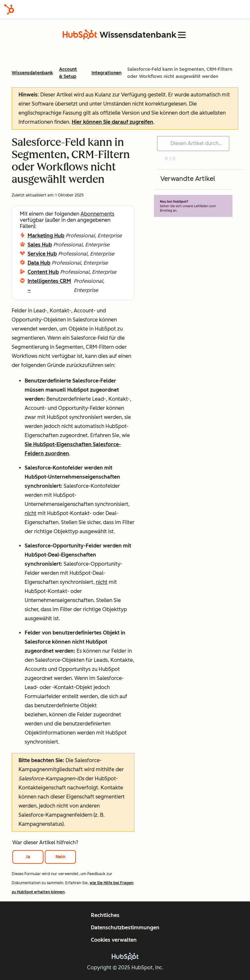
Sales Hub (40, 245)
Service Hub (42, 254)
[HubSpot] (9, 9)
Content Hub (43, 272)
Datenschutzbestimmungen (125, 928)
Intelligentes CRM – (49, 286)
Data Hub (39, 263)
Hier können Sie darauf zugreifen (112, 122)
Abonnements (97, 214)
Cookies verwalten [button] (114, 940)
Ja (28, 857)
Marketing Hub (46, 236)
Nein (60, 857)
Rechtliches (105, 915)
